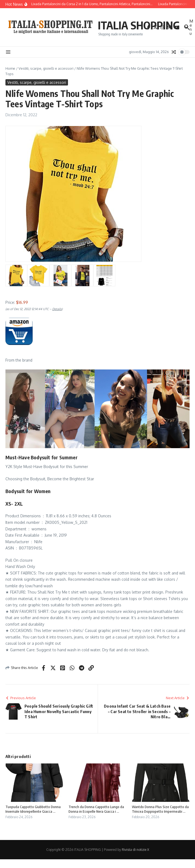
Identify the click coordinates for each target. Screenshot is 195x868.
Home (10, 68)
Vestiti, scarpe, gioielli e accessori (46, 68)
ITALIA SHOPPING (139, 25)
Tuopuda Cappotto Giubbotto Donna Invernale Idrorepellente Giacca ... (33, 809)
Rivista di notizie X (135, 850)
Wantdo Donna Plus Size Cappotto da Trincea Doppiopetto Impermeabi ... (160, 809)
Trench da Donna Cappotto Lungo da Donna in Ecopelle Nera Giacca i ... (96, 809)
